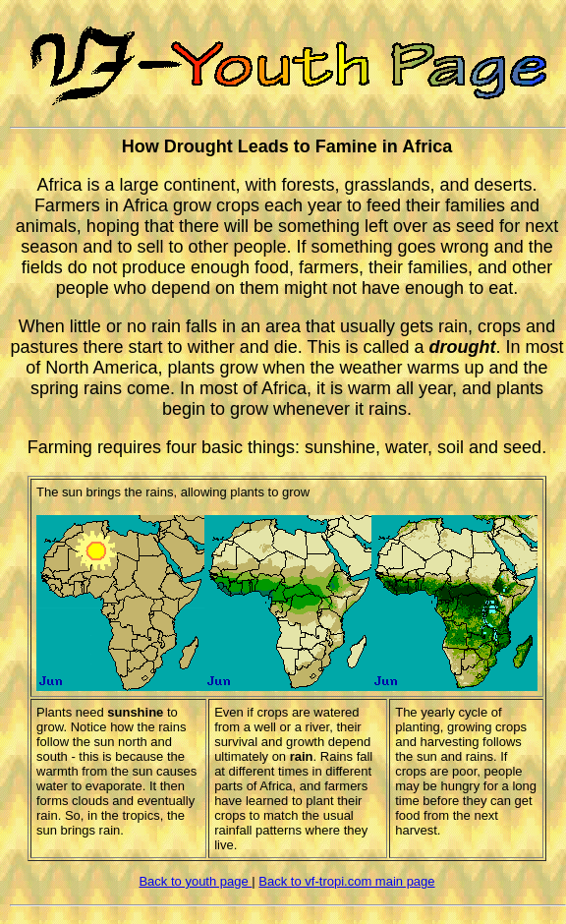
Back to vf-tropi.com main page (346, 881)
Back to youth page (195, 881)
